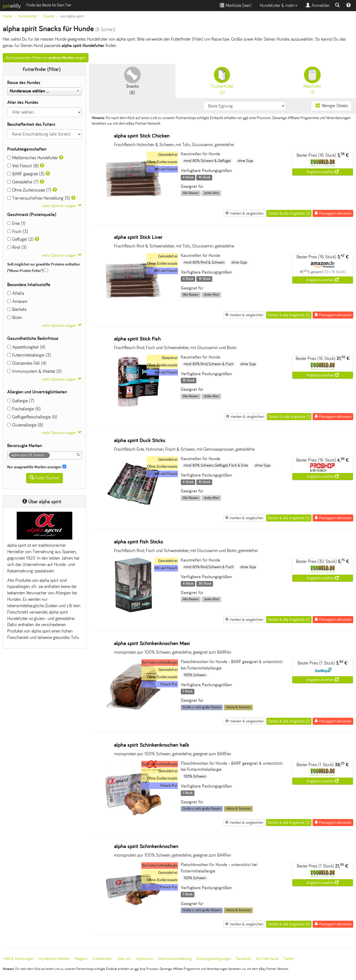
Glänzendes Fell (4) (27, 363)
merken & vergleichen (244, 213)
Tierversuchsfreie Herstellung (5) (39, 198)
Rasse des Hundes (24, 83)
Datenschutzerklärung (175, 959)
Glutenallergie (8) (25, 425)
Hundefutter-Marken (54, 959)
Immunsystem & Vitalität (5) (34, 371)
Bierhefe (17, 309)
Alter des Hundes (23, 102)
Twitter (289, 959)
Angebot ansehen (323, 172)
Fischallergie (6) (24, 409)
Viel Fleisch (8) (23, 166)
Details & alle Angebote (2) (289, 213)
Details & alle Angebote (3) (289, 315)
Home (8, 16)
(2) (222, 81)
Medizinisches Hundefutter (33, 158)
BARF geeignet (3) (26, 174)
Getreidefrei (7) (23, 182)
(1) (312, 81)
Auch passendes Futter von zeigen (46, 58)
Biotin (15, 318)
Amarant (17, 301)
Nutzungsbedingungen (214, 959)
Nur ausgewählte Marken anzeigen (37, 467)
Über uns (124, 959)
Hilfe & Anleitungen (18, 959)
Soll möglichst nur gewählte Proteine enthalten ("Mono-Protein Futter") (44, 268)
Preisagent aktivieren (333, 213)
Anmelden (318, 5)
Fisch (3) (18, 231)
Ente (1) (16, 223)
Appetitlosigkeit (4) (26, 347)
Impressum (144, 959)
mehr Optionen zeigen (59, 206)
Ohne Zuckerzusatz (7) (29, 190)
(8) (132, 81)
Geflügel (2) (20, 239)
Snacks (49, 16)
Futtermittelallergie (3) (29, 355)
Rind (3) (17, 247)
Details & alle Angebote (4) (289, 518)
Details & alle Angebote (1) (289, 417)
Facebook (243, 959)
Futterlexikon (102, 959)
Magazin (81, 959)
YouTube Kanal (267, 959)
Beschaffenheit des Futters (31, 124)
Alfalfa (16, 293)
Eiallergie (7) (21, 401)
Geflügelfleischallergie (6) (32, 417)
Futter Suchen (44, 478)
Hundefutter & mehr (279, 5)
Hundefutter (28, 16)
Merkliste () (236, 5)
